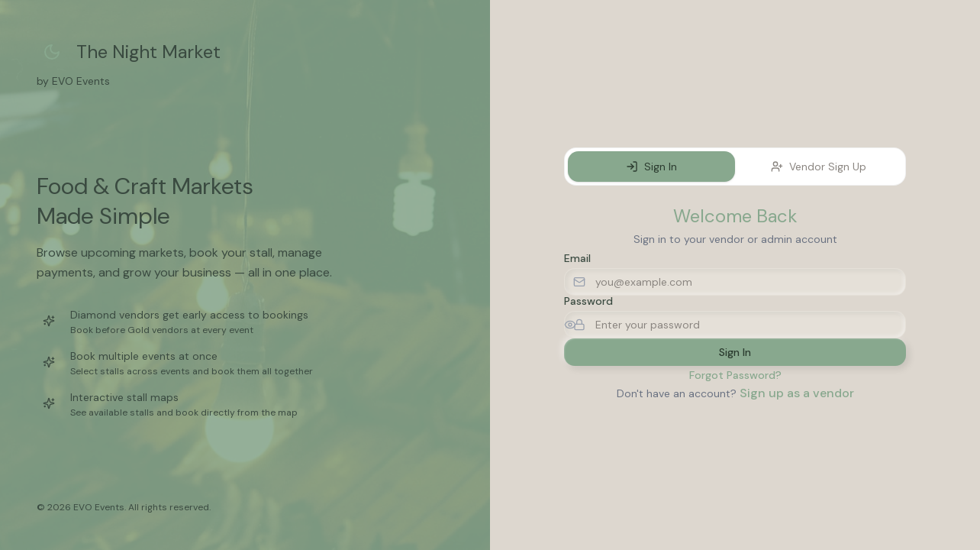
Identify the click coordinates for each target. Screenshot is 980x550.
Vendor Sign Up (819, 167)
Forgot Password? (735, 375)
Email (577, 258)
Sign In (651, 167)
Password (588, 301)
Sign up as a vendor (797, 393)
